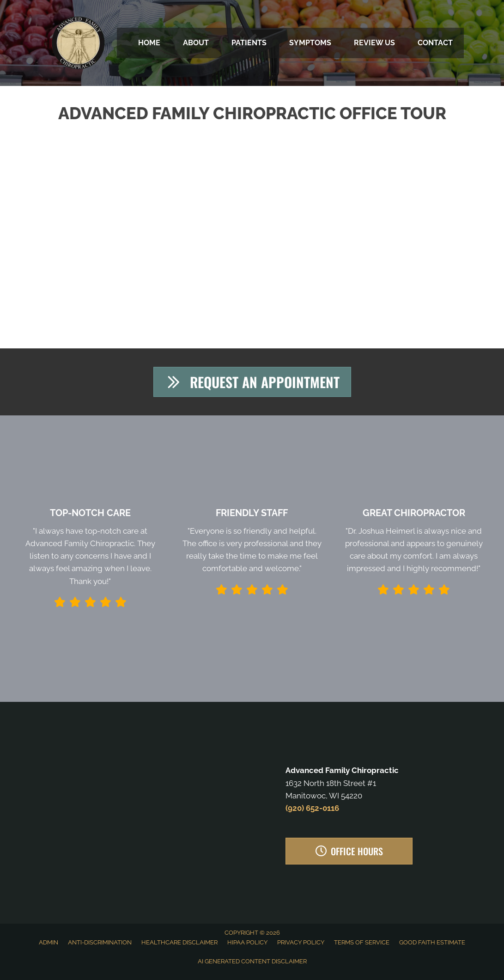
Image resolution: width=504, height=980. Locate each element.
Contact (435, 43)
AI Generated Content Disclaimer (252, 961)
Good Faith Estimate (432, 942)
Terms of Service (362, 942)
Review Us (374, 43)
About (196, 43)
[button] (252, 382)
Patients (249, 43)
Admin (49, 942)
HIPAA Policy (247, 942)
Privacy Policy (301, 942)
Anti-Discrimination (100, 942)
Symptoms (310, 43)
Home (149, 43)
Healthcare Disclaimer (179, 942)
